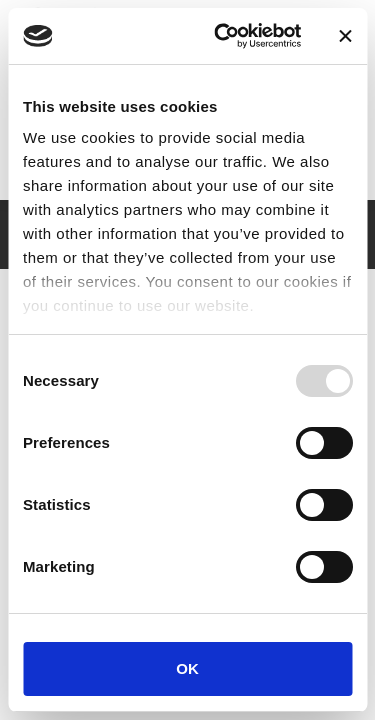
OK (187, 668)
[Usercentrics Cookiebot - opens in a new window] (223, 36)
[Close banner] (345, 36)
